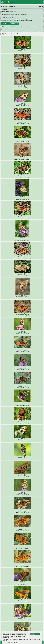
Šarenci (7, 13)
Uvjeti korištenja (13, 642)
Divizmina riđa (15, 24)
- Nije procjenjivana (24, 19)
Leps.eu (27, 27)
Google (11, 27)
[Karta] (8, 34)
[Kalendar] (11, 34)
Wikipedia (4, 27)
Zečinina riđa (5, 24)
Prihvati (38, 634)
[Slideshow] (5, 34)
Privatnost (5, 642)
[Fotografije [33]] (2, 34)
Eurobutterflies (19, 27)
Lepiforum (4, 29)
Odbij (32, 634)
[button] (15, 34)
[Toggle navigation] (41, 2)
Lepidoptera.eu (35, 27)
